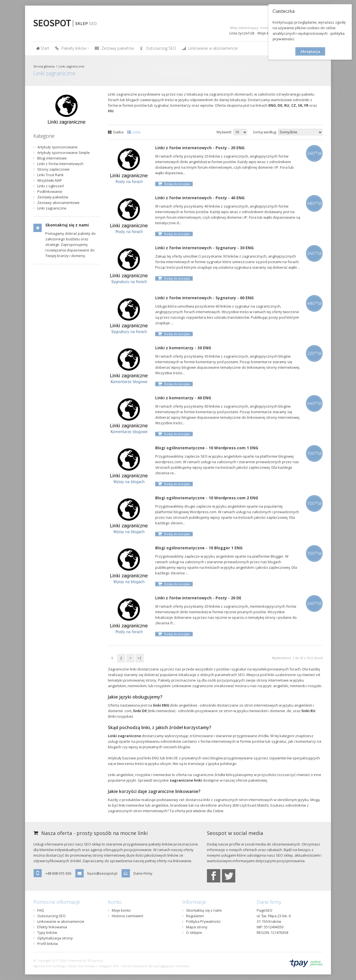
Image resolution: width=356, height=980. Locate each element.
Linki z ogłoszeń (51, 186)
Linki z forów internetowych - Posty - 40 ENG (200, 198)
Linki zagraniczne (71, 66)
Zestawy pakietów (53, 197)
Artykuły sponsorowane (57, 147)
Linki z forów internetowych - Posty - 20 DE (198, 598)
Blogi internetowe (52, 158)
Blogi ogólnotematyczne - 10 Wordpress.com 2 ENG (207, 498)
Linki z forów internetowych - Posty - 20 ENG (200, 148)
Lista (134, 132)
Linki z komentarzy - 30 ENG (183, 348)
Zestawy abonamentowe (58, 203)
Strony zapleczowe (53, 169)
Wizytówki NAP (50, 180)
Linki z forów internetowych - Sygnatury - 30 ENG (204, 248)
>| (139, 658)
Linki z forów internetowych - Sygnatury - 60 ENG (204, 298)
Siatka (116, 132)
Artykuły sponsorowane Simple (64, 153)
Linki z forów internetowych (60, 164)
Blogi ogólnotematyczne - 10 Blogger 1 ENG (199, 548)
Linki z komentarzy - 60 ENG (183, 398)
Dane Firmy (143, 873)
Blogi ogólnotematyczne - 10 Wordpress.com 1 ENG (207, 448)
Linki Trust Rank (50, 175)
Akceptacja (310, 51)
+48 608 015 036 (58, 873)
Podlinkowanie (50, 191)
